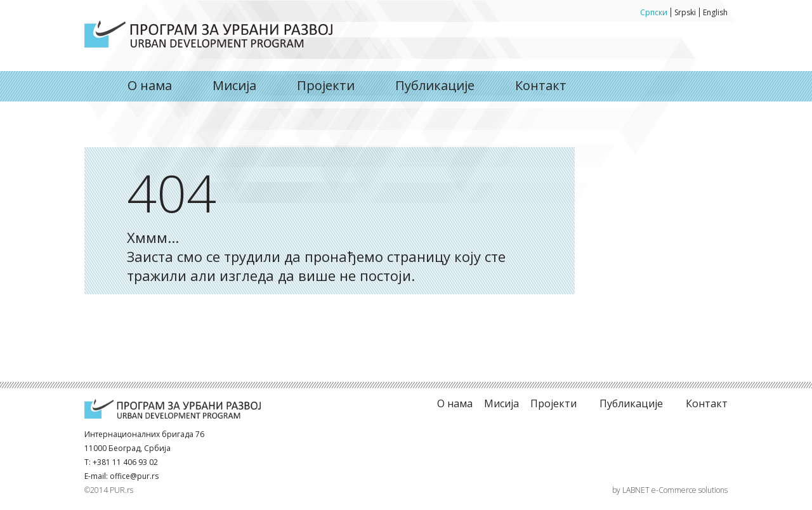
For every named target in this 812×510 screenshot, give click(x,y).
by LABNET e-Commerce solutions (670, 490)
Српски (654, 12)
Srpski (685, 12)
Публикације (435, 85)
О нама (208, 34)
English (715, 12)
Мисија (234, 85)
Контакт (541, 85)
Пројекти (326, 85)
